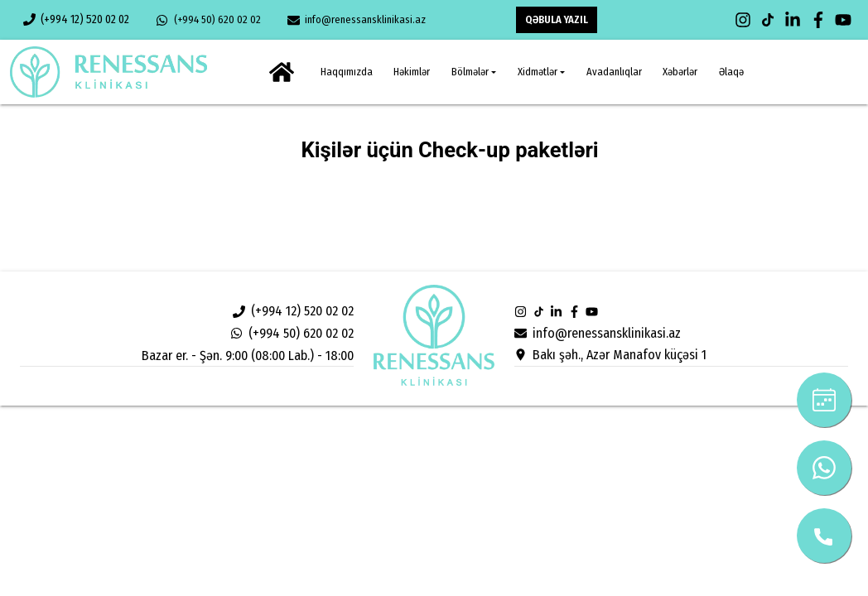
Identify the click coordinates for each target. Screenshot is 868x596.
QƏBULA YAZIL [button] (557, 19)
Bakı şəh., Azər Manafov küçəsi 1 (610, 355)
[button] (474, 72)
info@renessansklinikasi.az (357, 20)
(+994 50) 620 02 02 (208, 20)
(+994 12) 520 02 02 (76, 19)
